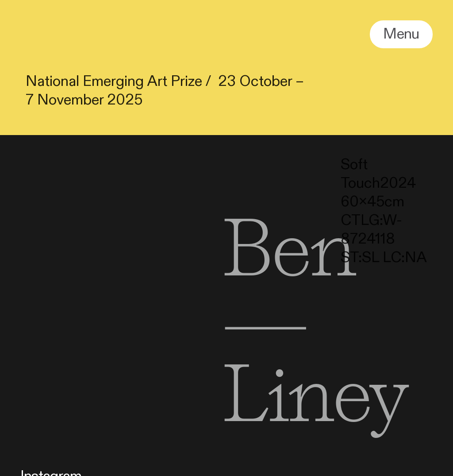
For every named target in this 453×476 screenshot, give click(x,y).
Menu (401, 34)
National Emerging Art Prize (114, 81)
